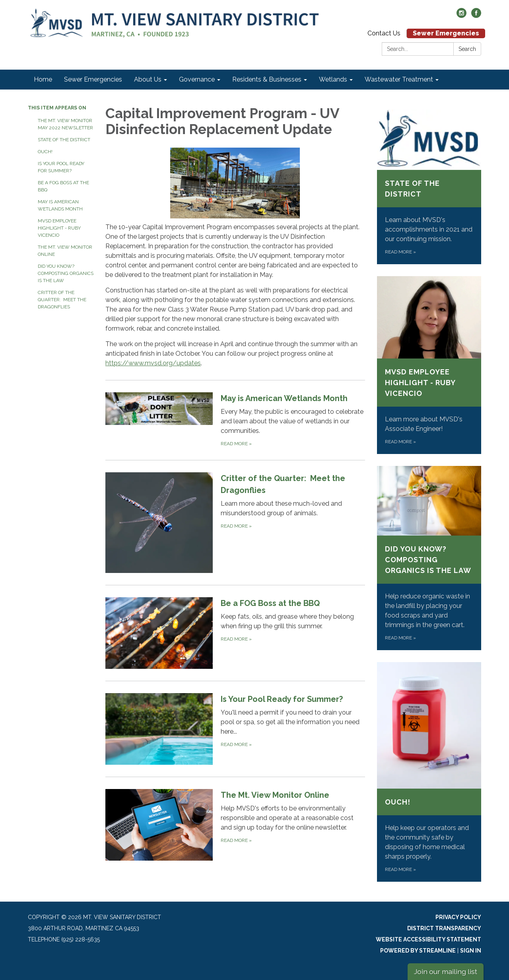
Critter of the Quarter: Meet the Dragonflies (62, 300)
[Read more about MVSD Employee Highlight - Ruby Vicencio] (429, 365)
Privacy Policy (458, 917)
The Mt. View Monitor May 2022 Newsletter (65, 124)
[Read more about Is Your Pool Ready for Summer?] (235, 729)
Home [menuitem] (43, 79)
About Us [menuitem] (148, 79)
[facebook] (476, 16)
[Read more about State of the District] (429, 187)
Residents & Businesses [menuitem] (267, 79)
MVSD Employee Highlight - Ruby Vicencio (59, 228)
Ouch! (45, 152)
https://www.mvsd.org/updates (153, 363)
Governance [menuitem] (197, 79)
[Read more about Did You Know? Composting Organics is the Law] (429, 558)
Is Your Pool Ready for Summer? (61, 167)
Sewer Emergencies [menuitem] (93, 79)
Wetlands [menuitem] (333, 79)
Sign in (471, 951)
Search (467, 49)
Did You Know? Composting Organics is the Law (66, 273)
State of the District (64, 140)
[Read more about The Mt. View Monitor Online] (235, 825)
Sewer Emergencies (446, 33)
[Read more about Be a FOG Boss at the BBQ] (235, 633)
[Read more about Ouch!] (429, 772)
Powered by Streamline (418, 951)
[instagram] (461, 16)
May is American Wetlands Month (60, 205)
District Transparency (444, 928)
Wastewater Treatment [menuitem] (399, 79)
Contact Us (384, 33)
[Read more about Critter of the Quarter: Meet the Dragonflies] (235, 523)
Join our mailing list (446, 971)
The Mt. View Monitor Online (65, 251)
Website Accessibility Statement (428, 939)
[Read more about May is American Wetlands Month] (235, 420)
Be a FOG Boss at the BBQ (63, 186)
